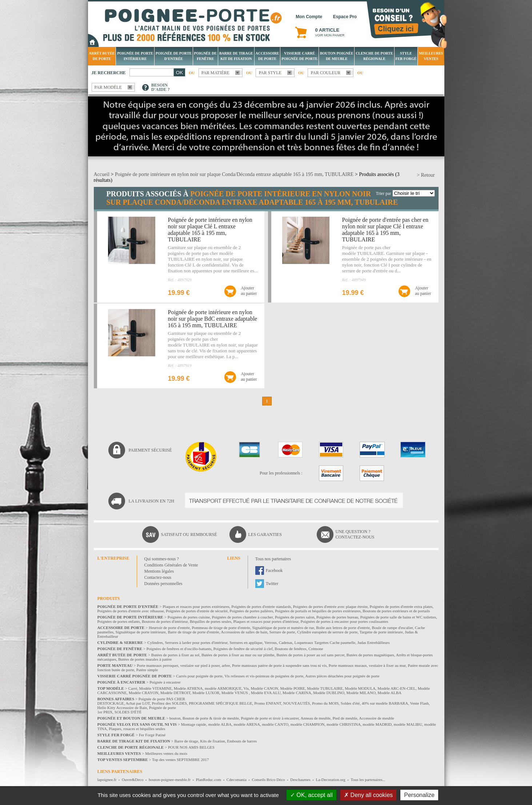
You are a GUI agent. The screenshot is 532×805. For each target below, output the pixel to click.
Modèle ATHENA (188, 688)
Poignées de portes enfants (119, 621)
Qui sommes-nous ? (162, 559)
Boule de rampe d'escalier (393, 628)
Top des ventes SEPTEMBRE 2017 (180, 760)
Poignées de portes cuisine (189, 617)
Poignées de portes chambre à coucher (243, 617)
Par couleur (325, 73)
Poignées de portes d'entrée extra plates (401, 606)
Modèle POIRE (293, 688)
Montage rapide (194, 724)
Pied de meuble (345, 718)
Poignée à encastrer (165, 682)
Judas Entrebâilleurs (374, 642)
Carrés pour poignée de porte (199, 676)
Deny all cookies (368, 795)
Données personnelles (163, 584)
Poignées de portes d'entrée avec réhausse (131, 611)
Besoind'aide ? (161, 87)
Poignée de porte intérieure (135, 56)
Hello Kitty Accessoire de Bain (122, 708)
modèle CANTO (275, 724)
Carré (133, 688)
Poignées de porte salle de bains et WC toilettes (398, 617)
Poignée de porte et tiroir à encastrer (270, 718)
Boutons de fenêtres (290, 649)
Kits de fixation (212, 741)
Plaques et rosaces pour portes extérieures (196, 606)
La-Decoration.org (330, 780)
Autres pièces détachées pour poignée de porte (342, 676)
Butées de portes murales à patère (145, 659)
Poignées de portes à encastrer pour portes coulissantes (345, 621)
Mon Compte (309, 17)
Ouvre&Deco (133, 780)
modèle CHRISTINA (344, 724)
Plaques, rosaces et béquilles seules (137, 729)
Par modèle (108, 87)
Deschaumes (300, 780)
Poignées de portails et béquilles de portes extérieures (318, 611)
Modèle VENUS (235, 693)
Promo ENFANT (268, 703)
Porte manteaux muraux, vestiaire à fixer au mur (367, 665)
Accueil (102, 174)
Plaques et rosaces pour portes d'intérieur (266, 621)
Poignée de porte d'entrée (174, 56)
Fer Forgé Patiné (152, 735)
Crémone (316, 649)
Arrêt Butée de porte (102, 56)
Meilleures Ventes (431, 56)
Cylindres (155, 642)
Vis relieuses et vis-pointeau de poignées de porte (264, 676)
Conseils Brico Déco (268, 780)
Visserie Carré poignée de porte (299, 56)
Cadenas (286, 642)
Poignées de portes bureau (337, 617)
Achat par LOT (138, 703)
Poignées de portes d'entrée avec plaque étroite (330, 606)
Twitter (272, 584)
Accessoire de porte (267, 56)
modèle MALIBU (408, 724)
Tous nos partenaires (273, 559)
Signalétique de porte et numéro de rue (283, 628)
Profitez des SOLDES (169, 703)
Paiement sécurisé (150, 450)
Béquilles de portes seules (211, 621)
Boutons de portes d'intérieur (165, 621)
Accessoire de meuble (377, 718)
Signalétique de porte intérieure (141, 632)
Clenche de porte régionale (374, 56)
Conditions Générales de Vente (171, 565)
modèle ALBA (220, 724)
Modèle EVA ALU (266, 693)
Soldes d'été (350, 703)
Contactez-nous (158, 577)
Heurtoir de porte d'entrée (169, 628)
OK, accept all (311, 795)
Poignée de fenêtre (206, 56)
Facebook (274, 570)
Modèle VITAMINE (156, 688)
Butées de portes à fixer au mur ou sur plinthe (238, 655)
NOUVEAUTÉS (297, 703)
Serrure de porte (282, 632)
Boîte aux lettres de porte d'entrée (343, 628)
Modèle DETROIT (175, 693)
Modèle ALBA (389, 693)
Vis (246, 688)
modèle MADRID (377, 724)
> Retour (426, 175)
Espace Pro (345, 17)
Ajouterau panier (249, 291)
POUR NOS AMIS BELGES (191, 747)
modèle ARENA (247, 724)
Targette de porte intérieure (381, 632)
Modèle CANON (265, 688)
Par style (270, 73)
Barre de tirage (186, 741)
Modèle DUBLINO (329, 693)
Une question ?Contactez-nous (355, 534)
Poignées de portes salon (295, 617)
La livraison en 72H (152, 501)
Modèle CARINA (297, 693)
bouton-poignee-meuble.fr (170, 780)
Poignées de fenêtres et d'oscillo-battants (179, 649)
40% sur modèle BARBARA (385, 703)
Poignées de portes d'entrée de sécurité (197, 611)
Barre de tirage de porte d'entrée (193, 632)
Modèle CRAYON (144, 693)
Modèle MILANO (361, 693)
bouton (175, 718)
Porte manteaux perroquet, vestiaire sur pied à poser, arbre (183, 665)
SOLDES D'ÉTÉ (128, 712)
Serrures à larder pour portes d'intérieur (196, 642)
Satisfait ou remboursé (189, 534)
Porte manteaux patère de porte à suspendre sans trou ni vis (279, 665)
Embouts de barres (242, 741)
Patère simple (147, 670)
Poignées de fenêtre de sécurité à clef (243, 649)
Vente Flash (419, 703)
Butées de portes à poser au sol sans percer (310, 655)
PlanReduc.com (209, 780)
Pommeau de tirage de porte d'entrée (221, 628)
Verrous (271, 642)
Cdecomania (237, 780)
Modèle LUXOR (206, 693)
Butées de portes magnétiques (370, 655)
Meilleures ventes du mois (166, 753)
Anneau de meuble (316, 718)
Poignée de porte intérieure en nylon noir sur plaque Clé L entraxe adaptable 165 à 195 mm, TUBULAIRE (210, 230)
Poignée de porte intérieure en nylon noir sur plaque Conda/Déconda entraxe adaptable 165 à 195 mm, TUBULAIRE (234, 174)
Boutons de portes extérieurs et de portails (396, 611)
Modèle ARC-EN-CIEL (397, 688)
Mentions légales (159, 571)
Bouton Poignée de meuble (337, 56)
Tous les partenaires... (368, 780)
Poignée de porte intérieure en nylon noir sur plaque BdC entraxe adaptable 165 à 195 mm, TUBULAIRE (213, 319)
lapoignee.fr (107, 780)
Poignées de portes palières (251, 611)
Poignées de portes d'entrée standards (261, 606)
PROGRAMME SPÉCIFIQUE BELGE (220, 703)
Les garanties (265, 534)
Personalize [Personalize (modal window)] (419, 795)
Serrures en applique (246, 642)
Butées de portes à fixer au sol (175, 655)
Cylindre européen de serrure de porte (327, 632)
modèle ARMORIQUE (223, 688)
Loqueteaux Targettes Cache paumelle (325, 642)
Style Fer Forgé (406, 56)
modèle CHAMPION (308, 724)
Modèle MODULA (360, 688)
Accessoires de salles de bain (244, 632)
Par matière (215, 73)
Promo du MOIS (325, 703)
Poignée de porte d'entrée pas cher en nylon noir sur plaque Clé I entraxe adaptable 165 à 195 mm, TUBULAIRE (385, 230)
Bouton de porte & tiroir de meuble (211, 718)
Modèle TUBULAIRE (325, 688)
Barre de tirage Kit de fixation (236, 56)
